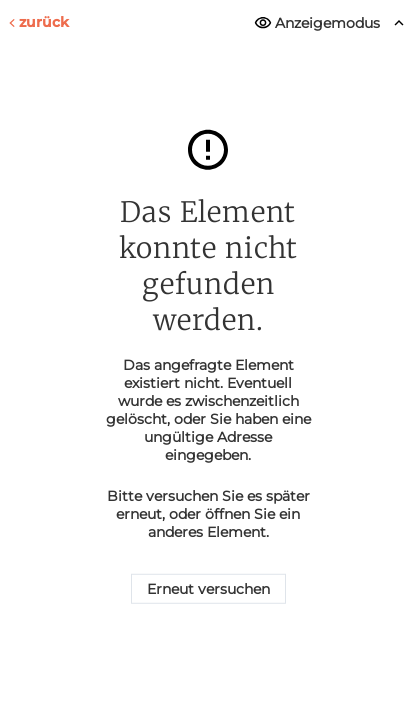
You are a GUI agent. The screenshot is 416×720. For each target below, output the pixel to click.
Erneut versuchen (208, 589)
